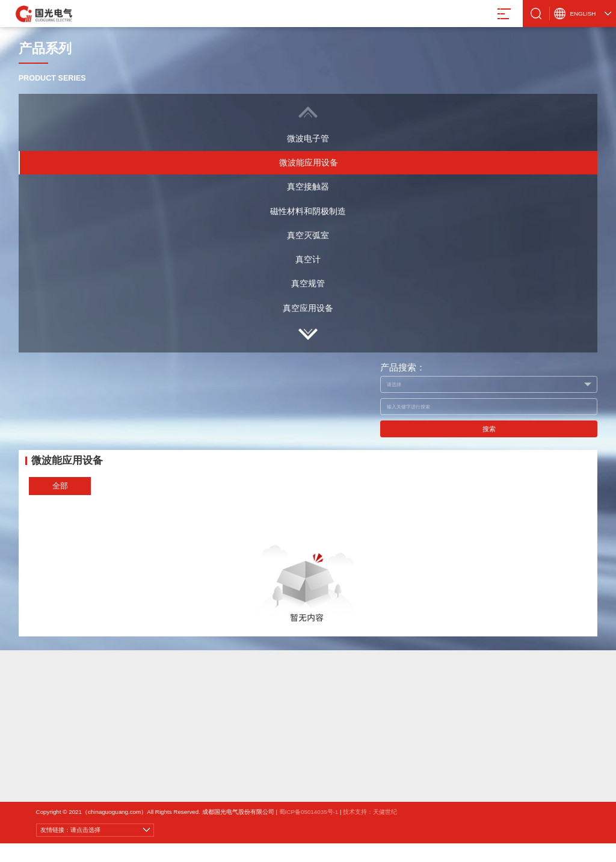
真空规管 (308, 283)
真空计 (308, 259)
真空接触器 (308, 186)
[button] (308, 334)
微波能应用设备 (309, 162)
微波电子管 (308, 138)
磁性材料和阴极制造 (308, 211)
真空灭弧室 (308, 235)
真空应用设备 (308, 308)
